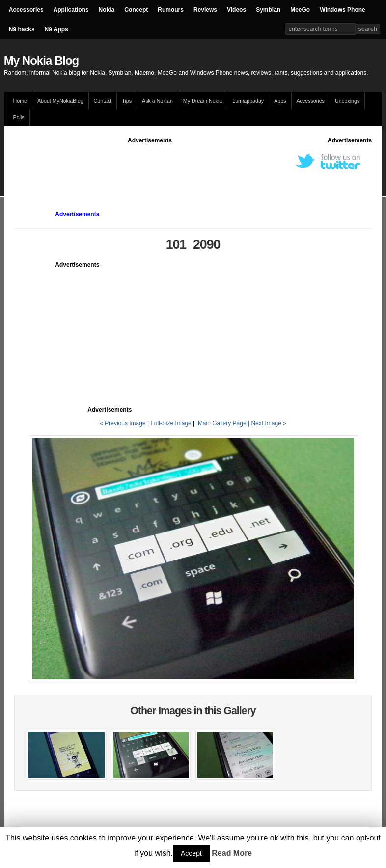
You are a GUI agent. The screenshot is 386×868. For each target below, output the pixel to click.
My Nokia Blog (41, 61)
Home (20, 101)
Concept (136, 10)
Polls (19, 117)
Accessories (26, 10)
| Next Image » (267, 423)
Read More (232, 853)
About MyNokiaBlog (60, 101)
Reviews (205, 10)
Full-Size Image (171, 423)
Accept (191, 853)
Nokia (107, 10)
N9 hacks (22, 29)
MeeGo (300, 10)
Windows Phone (343, 10)
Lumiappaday (248, 101)
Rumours (171, 10)
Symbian (268, 10)
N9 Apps (56, 29)
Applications (71, 10)
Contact (103, 101)
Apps (280, 101)
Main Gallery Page (222, 423)
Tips (127, 101)
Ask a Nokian (157, 101)
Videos (236, 10)
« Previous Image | (125, 423)
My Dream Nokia (203, 101)
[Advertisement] (193, 167)
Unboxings (347, 101)
